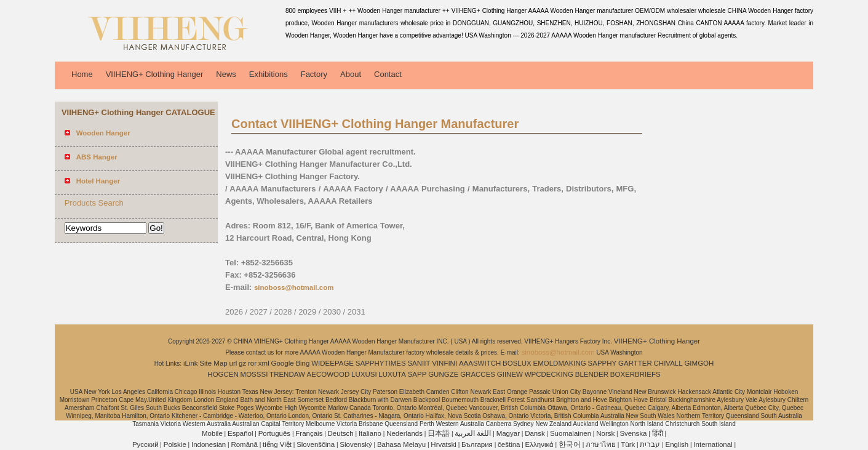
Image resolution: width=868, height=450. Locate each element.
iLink (191, 363)
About (351, 74)
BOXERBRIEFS (635, 374)
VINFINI (444, 363)
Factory (314, 74)
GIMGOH (699, 363)
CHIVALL (668, 363)
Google (283, 363)
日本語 (439, 433)
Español (241, 433)
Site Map (213, 363)
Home (82, 74)
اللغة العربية (473, 433)
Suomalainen (571, 433)
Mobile (212, 433)
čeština (509, 444)
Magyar (508, 433)
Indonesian (209, 444)
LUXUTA (392, 374)
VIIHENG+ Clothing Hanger (155, 74)
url (233, 363)
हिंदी (658, 433)
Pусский (145, 444)
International (713, 444)
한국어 (570, 444)
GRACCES (478, 374)
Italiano (370, 433)
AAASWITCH (480, 363)
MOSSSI (254, 374)
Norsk (605, 433)
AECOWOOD (328, 374)
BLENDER (592, 374)
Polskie (175, 444)
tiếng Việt (277, 444)
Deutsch (341, 433)
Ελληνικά (540, 444)
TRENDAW (287, 374)
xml (264, 363)
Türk (628, 444)
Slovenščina (316, 444)
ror (252, 363)
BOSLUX (517, 363)
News (226, 74)
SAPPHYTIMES (381, 363)
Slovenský (356, 444)
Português (274, 433)
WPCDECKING (549, 374)
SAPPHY (603, 363)
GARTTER (635, 363)
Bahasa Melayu (401, 444)
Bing (302, 363)
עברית (650, 444)
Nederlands (404, 433)
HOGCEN (223, 374)
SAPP (417, 374)
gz (242, 363)
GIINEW (510, 374)
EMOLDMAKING (560, 363)
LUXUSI (364, 374)
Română (244, 444)
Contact (388, 74)
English (677, 444)
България (477, 444)
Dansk (535, 433)
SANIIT (419, 363)
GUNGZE (443, 374)
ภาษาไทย (601, 444)
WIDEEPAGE (332, 363)
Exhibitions (269, 74)
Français (309, 433)
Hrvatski (444, 444)
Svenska (633, 433)
